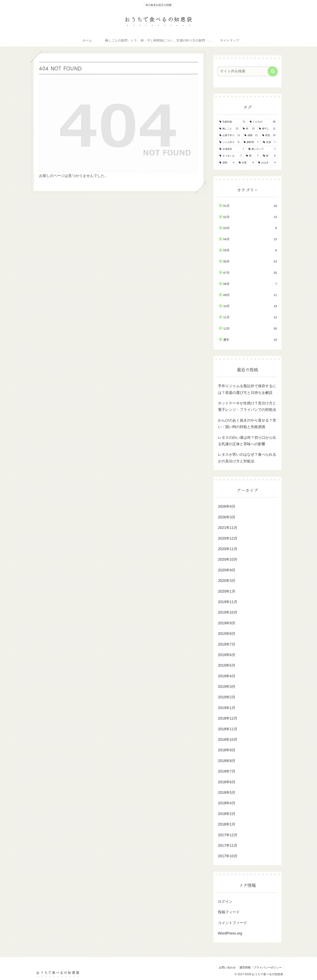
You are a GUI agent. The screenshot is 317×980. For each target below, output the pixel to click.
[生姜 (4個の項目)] (246, 163)
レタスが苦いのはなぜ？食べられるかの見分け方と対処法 (247, 458)
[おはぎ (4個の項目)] (267, 163)
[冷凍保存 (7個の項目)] (232, 149)
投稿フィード (229, 912)
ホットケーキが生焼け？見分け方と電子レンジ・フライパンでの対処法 (247, 406)
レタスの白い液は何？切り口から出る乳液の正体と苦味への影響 (247, 441)
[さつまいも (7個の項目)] (230, 156)
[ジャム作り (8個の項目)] (229, 142)
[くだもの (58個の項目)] (263, 122)
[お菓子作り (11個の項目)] (230, 135)
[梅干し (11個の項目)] (267, 129)
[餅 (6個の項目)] (269, 156)
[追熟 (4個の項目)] (227, 163)
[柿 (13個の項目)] (249, 129)
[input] (245, 71)
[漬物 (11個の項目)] (251, 135)
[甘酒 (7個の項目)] (269, 142)
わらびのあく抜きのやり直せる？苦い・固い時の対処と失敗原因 (247, 424)
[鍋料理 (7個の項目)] (251, 142)
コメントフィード (232, 923)
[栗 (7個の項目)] (252, 156)
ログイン (225, 902)
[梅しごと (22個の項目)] (229, 129)
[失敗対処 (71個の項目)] (232, 122)
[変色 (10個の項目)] (269, 135)
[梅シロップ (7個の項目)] (262, 149)
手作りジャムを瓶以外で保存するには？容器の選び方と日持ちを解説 (247, 389)
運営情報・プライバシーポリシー (260, 967)
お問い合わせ (226, 967)
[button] (273, 71)
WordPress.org (230, 933)
